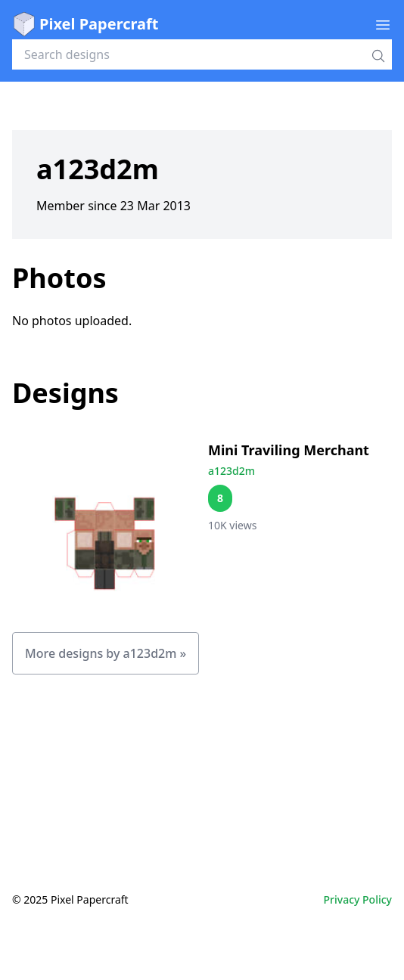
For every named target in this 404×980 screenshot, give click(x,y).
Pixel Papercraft (85, 24)
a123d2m (232, 471)
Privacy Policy (358, 899)
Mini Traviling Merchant (289, 450)
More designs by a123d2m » (106, 653)
